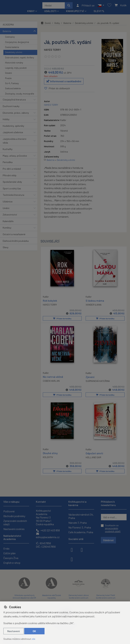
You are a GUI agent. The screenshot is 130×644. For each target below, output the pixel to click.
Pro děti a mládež (12, 170)
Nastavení (14, 631)
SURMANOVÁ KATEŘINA (98, 382)
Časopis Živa (11, 558)
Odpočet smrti (94, 454)
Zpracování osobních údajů (15, 522)
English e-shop (12, 563)
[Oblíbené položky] (109, 6)
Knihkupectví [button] (75, 12)
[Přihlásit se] (85, 6)
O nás (6, 548)
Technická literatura (13, 196)
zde (33, 639)
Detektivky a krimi (14, 54)
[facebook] (72, 550)
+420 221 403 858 (48, 530)
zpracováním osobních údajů (113, 530)
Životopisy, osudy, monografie (20, 95)
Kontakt (41, 502)
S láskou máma (95, 302)
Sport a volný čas (12, 190)
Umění (6, 209)
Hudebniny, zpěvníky (13, 127)
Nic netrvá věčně (53, 378)
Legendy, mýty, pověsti (16, 69)
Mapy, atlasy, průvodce (15, 157)
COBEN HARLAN (51, 382)
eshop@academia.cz (48, 536)
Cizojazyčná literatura (14, 101)
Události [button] (50, 12)
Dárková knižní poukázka (16, 242)
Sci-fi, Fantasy (12, 84)
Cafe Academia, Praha (81, 532)
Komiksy (7, 229)
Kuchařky (8, 150)
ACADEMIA (8, 26)
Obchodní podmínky (14, 516)
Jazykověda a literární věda (14, 142)
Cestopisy (10, 38)
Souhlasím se (113, 528)
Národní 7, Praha (78, 523)
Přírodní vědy (10, 177)
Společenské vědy (12, 183)
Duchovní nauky (11, 107)
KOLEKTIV (48, 458)
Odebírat (108, 540)
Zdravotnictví (10, 216)
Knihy (57, 24)
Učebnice (8, 203)
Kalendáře (8, 222)
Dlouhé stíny (50, 454)
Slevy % (99, 12)
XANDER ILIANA (94, 306)
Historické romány (14, 64)
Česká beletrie (12, 48)
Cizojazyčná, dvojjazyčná (17, 43)
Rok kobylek (50, 301)
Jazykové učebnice (13, 133)
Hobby (6, 120)
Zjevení (90, 378)
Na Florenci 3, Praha (80, 527)
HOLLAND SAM (93, 458)
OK (34, 631)
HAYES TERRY (52, 51)
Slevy (6, 248)
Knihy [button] (31, 12)
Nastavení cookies (14, 529)
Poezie (8, 79)
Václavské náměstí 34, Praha (81, 516)
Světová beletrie (13, 90)
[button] (101, 6)
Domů (46, 24)
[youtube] (72, 559)
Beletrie (7, 32)
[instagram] (82, 550)
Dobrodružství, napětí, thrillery (20, 59)
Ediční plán (9, 553)
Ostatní (8, 74)
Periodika (8, 163)
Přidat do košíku (62, 320)
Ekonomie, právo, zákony (16, 114)
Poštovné (9, 511)
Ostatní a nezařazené (14, 235)
